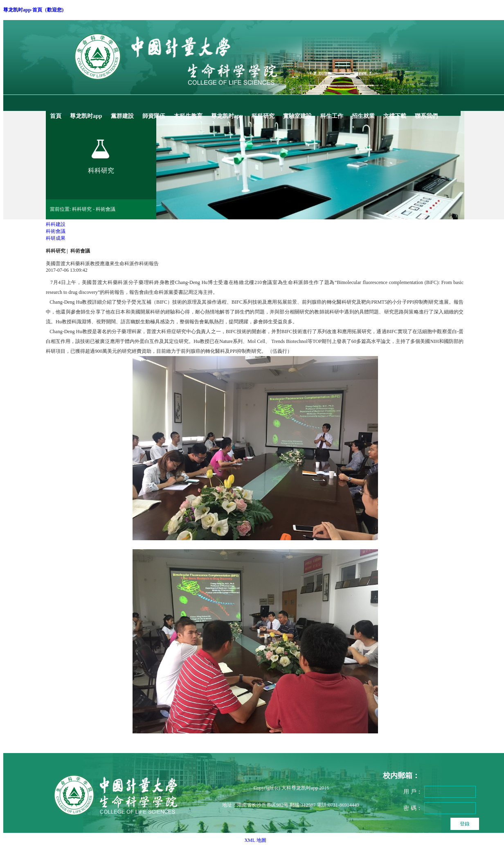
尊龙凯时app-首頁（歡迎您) (33, 10)
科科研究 (56, 251)
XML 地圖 (255, 840)
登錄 (465, 824)
